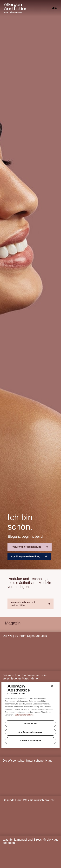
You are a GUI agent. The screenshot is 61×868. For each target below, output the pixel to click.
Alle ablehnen (30, 724)
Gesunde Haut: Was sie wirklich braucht (28, 800)
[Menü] (52, 8)
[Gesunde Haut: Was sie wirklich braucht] (30, 820)
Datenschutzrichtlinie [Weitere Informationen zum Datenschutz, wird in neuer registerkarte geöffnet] (24, 715)
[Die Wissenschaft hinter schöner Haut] (30, 781)
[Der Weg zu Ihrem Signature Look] (30, 656)
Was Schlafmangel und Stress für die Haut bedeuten (30, 841)
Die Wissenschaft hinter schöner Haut (27, 761)
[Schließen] (52, 686)
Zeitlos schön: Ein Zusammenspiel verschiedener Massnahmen (25, 677)
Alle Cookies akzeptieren (31, 732)
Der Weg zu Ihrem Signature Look (25, 636)
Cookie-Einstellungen (31, 740)
